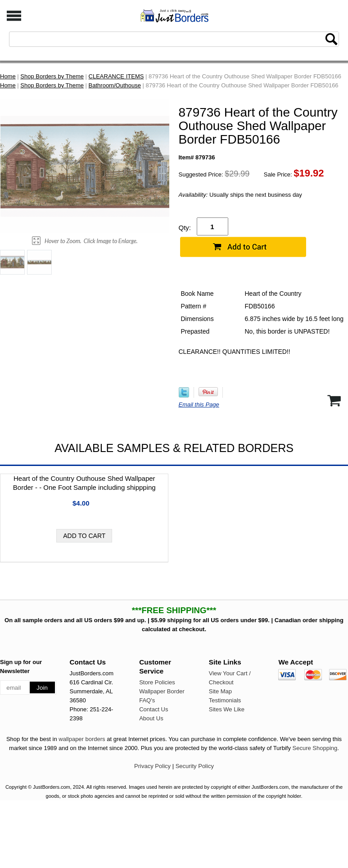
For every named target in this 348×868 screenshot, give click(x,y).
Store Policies (157, 682)
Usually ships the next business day (240, 195)
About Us (151, 718)
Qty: (185, 228)
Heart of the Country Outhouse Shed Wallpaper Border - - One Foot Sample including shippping (84, 483)
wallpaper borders (82, 739)
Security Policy (195, 766)
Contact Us (154, 709)
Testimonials (225, 700)
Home (8, 76)
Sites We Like (227, 709)
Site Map (220, 691)
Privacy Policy (152, 766)
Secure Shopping (315, 748)
